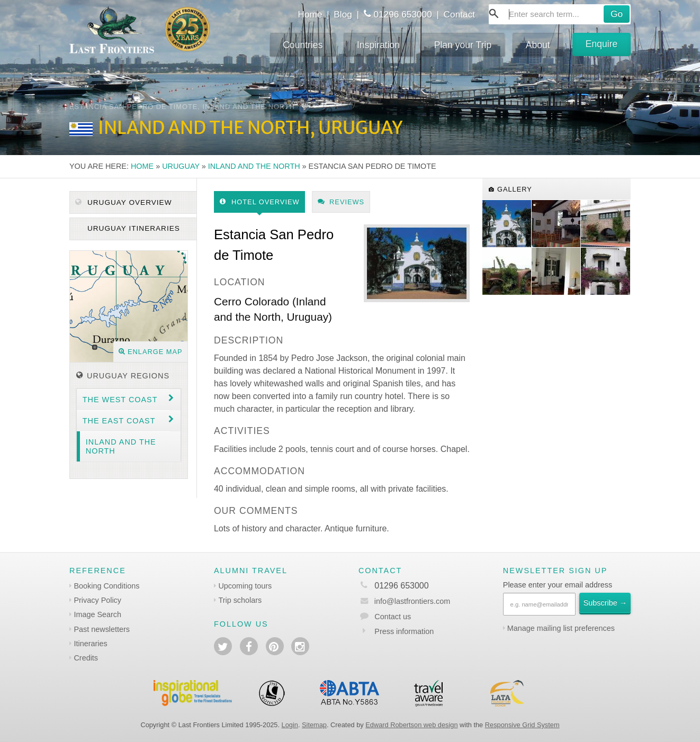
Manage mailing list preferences (561, 628)
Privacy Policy (97, 600)
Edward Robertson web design (411, 725)
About (538, 45)
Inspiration (378, 45)
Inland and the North (254, 166)
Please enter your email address (558, 585)
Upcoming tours (245, 586)
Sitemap (314, 725)
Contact (460, 14)
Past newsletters (102, 629)
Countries (303, 45)
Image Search (97, 614)
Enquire (602, 44)
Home (310, 14)
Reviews (341, 202)
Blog (343, 14)
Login (290, 725)
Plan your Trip (463, 45)
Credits (86, 658)
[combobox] (560, 14)
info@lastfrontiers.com (404, 601)
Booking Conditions (106, 586)
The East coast (119, 421)
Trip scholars (240, 600)
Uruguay (181, 166)
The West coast (120, 400)
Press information (404, 631)
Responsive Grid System (522, 725)
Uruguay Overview (123, 202)
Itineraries (90, 644)
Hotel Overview (260, 202)
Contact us (393, 617)
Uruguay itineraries (132, 228)
